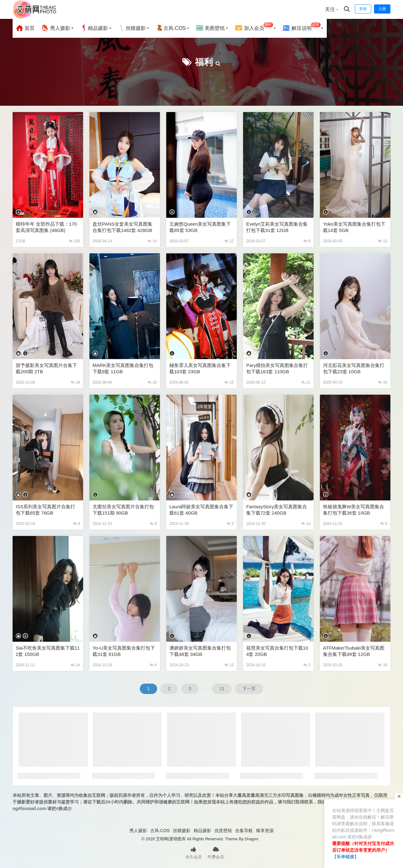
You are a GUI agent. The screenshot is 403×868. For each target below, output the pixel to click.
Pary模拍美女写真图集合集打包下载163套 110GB (277, 368)
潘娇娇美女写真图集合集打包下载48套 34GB (200, 651)
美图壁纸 (210, 28)
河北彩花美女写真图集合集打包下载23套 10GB (354, 368)
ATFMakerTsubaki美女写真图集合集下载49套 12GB (354, 651)
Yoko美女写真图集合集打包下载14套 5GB (354, 227)
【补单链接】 (345, 857)
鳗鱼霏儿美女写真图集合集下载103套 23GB (200, 368)
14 (152, 241)
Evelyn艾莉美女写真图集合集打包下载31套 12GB (277, 227)
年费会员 (216, 852)
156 (74, 241)
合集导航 (244, 831)
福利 (204, 62)
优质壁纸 (223, 831)
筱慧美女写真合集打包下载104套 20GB (277, 651)
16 (383, 382)
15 (229, 382)
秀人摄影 (55, 28)
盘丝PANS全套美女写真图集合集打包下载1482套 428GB (122, 227)
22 (229, 241)
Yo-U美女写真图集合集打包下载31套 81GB (124, 651)
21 (306, 382)
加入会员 (254, 27)
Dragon (251, 839)
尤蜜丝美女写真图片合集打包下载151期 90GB (123, 510)
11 (222, 689)
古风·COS (171, 28)
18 (75, 382)
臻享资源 (265, 831)
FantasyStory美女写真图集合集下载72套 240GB (277, 510)
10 (152, 382)
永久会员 (194, 852)
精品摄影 (94, 28)
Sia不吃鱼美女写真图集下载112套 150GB (48, 651)
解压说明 (301, 27)
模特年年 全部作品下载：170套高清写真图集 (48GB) (46, 227)
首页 (25, 28)
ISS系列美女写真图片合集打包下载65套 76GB (45, 510)
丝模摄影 (132, 28)
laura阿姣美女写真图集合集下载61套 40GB (201, 510)
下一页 (249, 689)
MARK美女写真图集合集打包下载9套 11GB (123, 368)
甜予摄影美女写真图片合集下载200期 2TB (46, 368)
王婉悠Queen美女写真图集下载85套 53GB (200, 227)
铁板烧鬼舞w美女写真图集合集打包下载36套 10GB (354, 510)
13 (383, 241)
